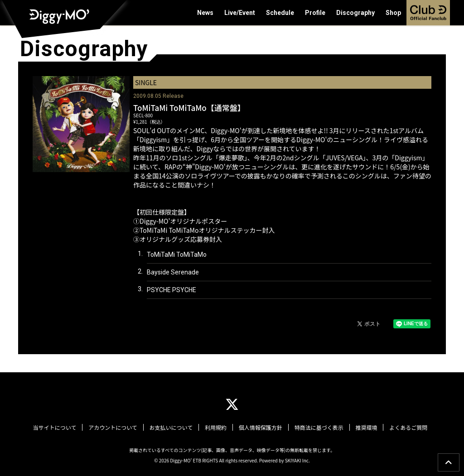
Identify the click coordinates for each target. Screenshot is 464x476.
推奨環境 (364, 428)
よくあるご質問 (406, 428)
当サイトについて (58, 428)
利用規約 (216, 428)
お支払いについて (172, 428)
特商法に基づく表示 (318, 428)
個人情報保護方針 (260, 428)
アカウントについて (115, 428)
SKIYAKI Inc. (297, 460)
